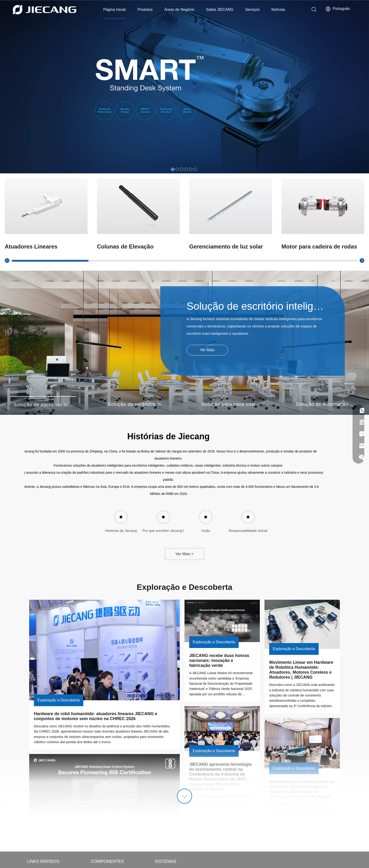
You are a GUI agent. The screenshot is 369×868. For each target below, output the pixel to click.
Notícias (278, 10)
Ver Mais (207, 350)
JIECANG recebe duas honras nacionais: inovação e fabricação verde (220, 660)
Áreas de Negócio (179, 10)
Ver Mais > (184, 554)
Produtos (145, 10)
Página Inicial (114, 10)
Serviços (252, 10)
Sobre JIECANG (220, 10)
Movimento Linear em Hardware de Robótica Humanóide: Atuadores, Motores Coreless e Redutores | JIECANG (302, 670)
